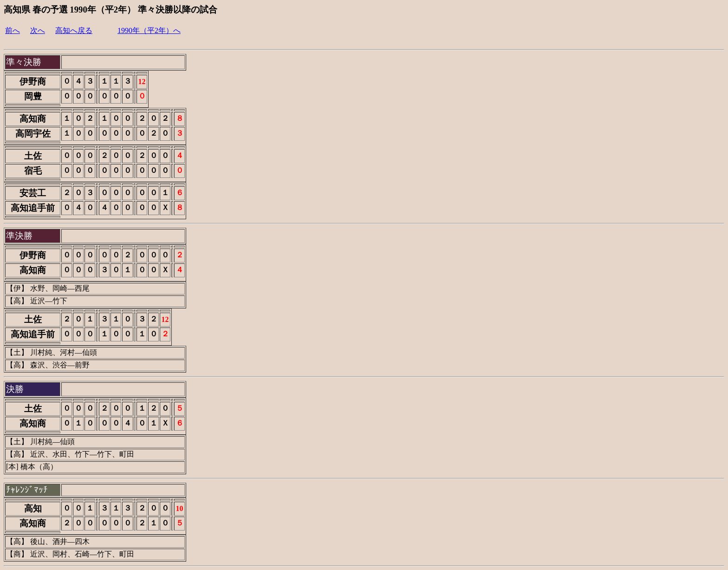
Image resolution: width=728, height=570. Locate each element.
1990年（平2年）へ (149, 30)
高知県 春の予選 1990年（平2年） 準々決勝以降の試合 (110, 10)
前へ (13, 30)
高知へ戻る (74, 30)
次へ (38, 30)
